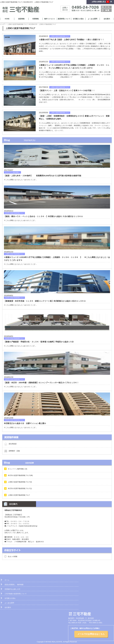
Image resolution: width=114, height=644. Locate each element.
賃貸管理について (64, 19)
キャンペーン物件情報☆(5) (17, 469)
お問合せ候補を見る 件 (102, 2)
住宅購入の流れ (78, 19)
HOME (7, 19)
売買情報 (36, 19)
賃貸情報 (21, 19)
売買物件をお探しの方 (12, 589)
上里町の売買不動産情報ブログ (19, 495)
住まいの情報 (13, 557)
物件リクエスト (50, 19)
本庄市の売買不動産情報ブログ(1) (20, 488)
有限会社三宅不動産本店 (13, 510)
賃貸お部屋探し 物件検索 (14, 585)
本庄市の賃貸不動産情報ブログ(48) (20, 475)
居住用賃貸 (13, 444)
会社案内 (107, 19)
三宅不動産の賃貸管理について (16, 594)
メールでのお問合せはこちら (91, 634)
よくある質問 (93, 19)
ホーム (7, 580)
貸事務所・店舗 (14, 451)
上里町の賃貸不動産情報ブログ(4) (20, 482)
